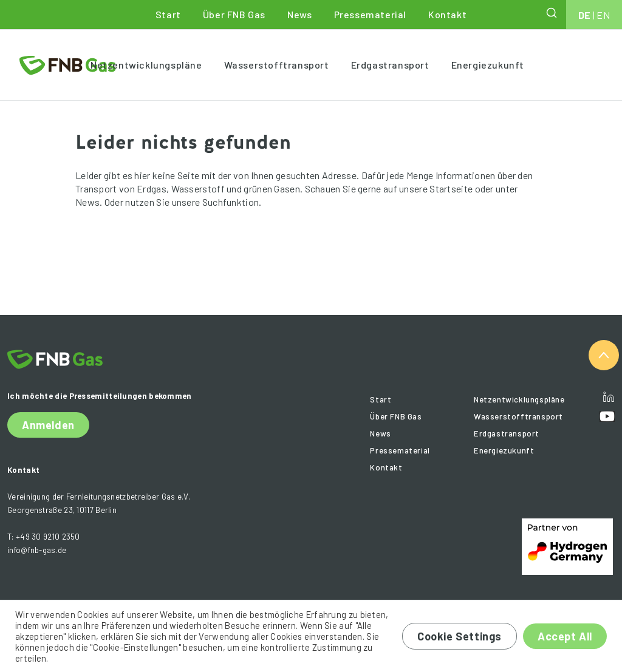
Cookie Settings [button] (460, 636)
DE (585, 15)
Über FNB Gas (234, 14)
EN (603, 15)
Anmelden (48, 425)
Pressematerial (370, 14)
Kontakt (447, 14)
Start (168, 14)
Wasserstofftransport (277, 65)
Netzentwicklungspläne (146, 65)
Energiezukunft (488, 65)
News (299, 14)
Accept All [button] (565, 636)
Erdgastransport (390, 65)
